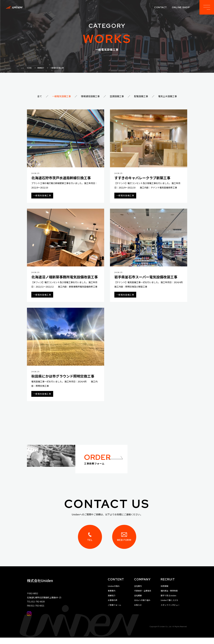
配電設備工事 (141, 96)
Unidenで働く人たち (169, 607)
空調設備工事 (117, 96)
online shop (181, 7)
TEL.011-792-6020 (36, 608)
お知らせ (138, 611)
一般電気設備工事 (61, 96)
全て (40, 96)
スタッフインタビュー (170, 611)
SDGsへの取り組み (142, 607)
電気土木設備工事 (168, 96)
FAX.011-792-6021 (36, 612)
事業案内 (112, 597)
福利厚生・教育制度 (169, 597)
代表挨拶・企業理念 (143, 597)
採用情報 (164, 592)
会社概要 (138, 602)
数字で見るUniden (168, 602)
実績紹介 (112, 602)
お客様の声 (113, 607)
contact (161, 7)
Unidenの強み (114, 592)
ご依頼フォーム (114, 611)
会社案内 (138, 592)
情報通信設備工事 (90, 96)
